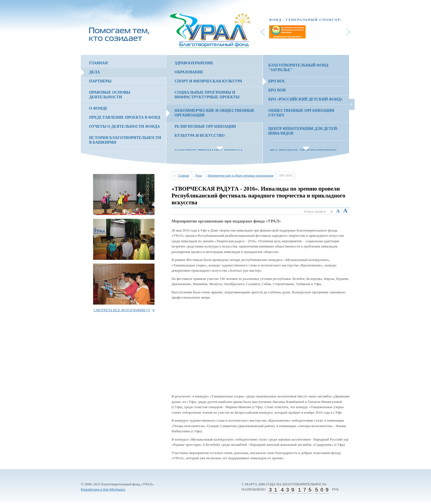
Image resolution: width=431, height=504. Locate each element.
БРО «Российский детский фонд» (306, 99)
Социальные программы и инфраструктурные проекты (207, 95)
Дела (94, 72)
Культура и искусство (200, 136)
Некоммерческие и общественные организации (215, 113)
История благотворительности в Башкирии (125, 140)
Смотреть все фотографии (122, 310)
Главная (98, 63)
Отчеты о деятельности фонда (125, 126)
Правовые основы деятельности (110, 95)
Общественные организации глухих (301, 113)
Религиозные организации (205, 126)
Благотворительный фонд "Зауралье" (298, 68)
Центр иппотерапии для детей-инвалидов (303, 131)
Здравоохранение (194, 63)
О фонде (98, 108)
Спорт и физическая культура (208, 81)
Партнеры (100, 81)
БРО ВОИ (277, 90)
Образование (189, 72)
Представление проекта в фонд (125, 117)
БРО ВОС (277, 81)
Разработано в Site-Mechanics (103, 489)
